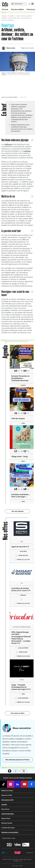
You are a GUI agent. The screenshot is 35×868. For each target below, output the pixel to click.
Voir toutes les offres (18, 713)
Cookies (21, 866)
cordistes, (27, 151)
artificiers (8, 144)
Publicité (4, 859)
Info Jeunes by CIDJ (7, 800)
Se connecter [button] (29, 4)
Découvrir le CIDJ (7, 795)
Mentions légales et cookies (25, 859)
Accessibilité (16, 861)
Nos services (5, 809)
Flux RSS (9, 859)
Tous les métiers (17, 9)
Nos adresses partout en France (17, 760)
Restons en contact (7, 791)
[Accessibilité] (10, 771)
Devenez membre (7, 823)
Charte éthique (15, 859)
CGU (21, 861)
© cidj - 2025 (15, 866)
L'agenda (4, 805)
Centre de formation (8, 814)
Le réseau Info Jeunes (8, 828)
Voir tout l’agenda (17, 511)
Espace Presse (6, 818)
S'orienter (11, 16)
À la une (5, 9)
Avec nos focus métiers (24, 16)
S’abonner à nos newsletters (10, 832)
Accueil (4, 16)
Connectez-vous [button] (9, 838)
